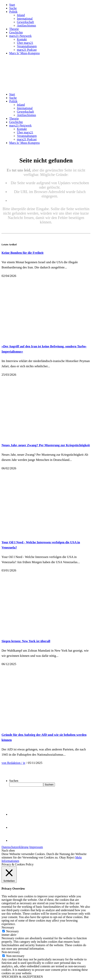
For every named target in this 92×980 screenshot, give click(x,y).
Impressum (36, 847)
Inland (21, 15)
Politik (13, 12)
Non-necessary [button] (11, 952)
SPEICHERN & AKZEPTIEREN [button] (22, 977)
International (25, 19)
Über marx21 (25, 43)
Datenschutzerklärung (15, 847)
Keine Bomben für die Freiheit (22, 253)
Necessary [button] (8, 927)
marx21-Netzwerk (20, 36)
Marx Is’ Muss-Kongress (24, 53)
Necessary (12, 931)
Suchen (14, 781)
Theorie (14, 29)
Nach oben (8, 851)
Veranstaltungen (27, 46)
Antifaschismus (27, 25)
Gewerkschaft (25, 22)
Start (12, 5)
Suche (13, 8)
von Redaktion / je (13, 763)
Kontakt (22, 39)
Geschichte (16, 32)
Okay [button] (63, 857)
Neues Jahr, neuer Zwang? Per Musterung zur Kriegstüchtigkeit (46, 445)
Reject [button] (71, 857)
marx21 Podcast (27, 50)
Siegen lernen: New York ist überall (26, 641)
